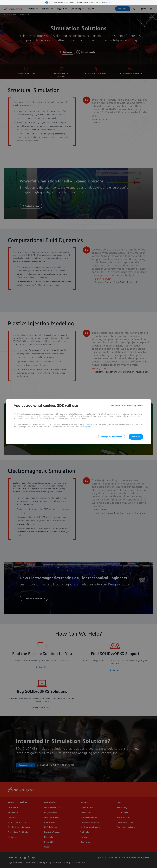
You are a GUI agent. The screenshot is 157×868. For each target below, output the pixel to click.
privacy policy (85, 427)
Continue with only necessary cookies (127, 406)
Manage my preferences (111, 437)
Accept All (136, 437)
